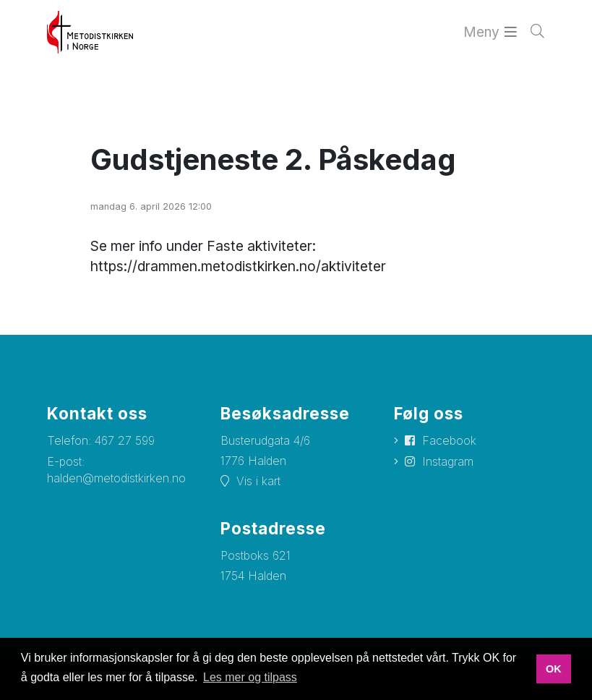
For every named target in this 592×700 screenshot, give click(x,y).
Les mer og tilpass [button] (250, 677)
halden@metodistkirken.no (116, 478)
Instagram (448, 461)
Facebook (449, 440)
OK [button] (554, 669)
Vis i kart (258, 481)
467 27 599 (125, 440)
